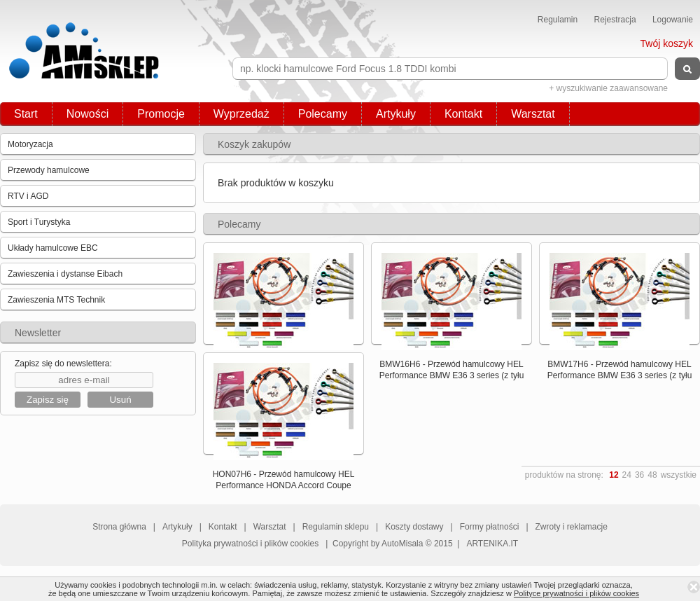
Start (26, 114)
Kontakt (463, 114)
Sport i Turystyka (39, 222)
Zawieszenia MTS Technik (56, 300)
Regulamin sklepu (336, 527)
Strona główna (119, 527)
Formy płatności (490, 527)
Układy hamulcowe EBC (53, 248)
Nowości (87, 114)
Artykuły (396, 114)
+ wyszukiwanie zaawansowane (608, 88)
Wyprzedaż (241, 114)
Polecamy (323, 114)
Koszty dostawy (414, 527)
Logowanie (673, 20)
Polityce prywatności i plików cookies (576, 593)
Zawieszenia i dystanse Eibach (65, 274)
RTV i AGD (28, 196)
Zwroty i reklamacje (572, 527)
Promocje (161, 114)
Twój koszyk (667, 43)
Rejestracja (615, 20)
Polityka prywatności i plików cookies (250, 544)
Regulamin (558, 20)
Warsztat (533, 114)
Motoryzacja (30, 144)
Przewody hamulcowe (49, 170)
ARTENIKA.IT (492, 544)
